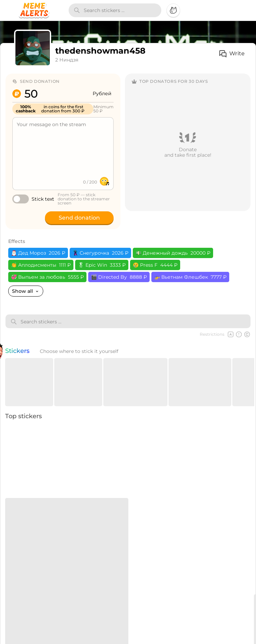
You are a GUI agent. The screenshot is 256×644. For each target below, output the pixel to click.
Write (232, 54)
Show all (26, 291)
